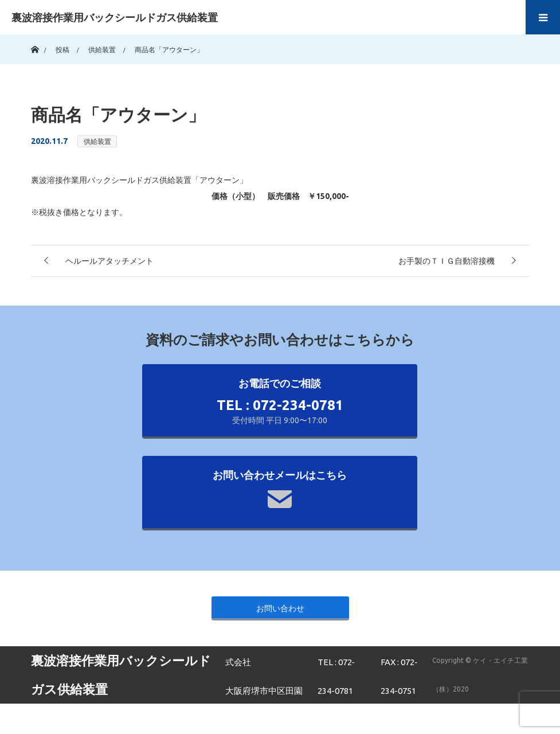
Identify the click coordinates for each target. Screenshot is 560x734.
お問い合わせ (280, 608)
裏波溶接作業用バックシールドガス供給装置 (115, 17)
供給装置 (97, 141)
